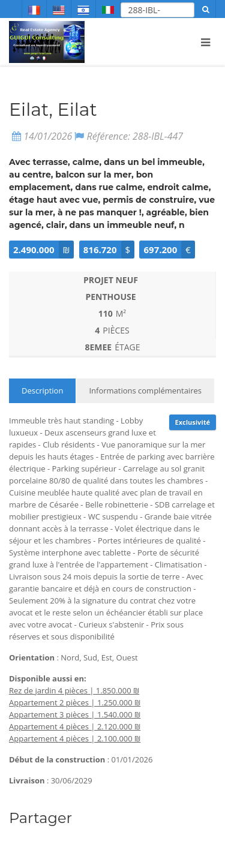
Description (42, 391)
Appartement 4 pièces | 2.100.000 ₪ (75, 738)
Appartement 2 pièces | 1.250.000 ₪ (75, 702)
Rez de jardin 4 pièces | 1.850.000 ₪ (74, 690)
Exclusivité (193, 422)
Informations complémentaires (145, 391)
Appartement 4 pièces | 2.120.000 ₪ (75, 726)
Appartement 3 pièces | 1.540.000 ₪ (75, 714)
